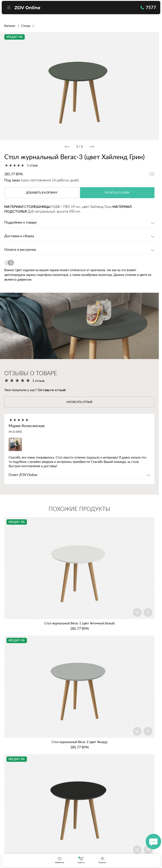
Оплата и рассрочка (20, 250)
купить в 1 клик (117, 193)
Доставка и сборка (19, 236)
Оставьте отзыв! (52, 390)
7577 (146, 9)
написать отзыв (79, 403)
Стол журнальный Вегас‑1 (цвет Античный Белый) (79, 624)
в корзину (42, 193)
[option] (79, 86)
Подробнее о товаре (20, 223)
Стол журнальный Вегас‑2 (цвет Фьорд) (79, 743)
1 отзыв (32, 165)
